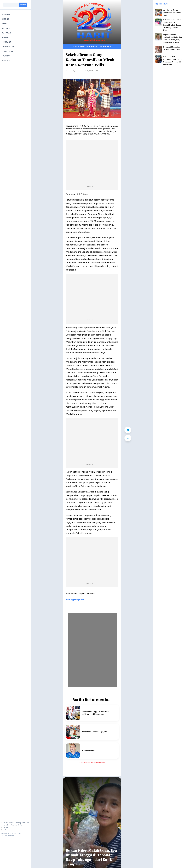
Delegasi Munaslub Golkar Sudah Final (171, 48)
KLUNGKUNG (7, 51)
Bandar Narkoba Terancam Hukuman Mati (172, 13)
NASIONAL (6, 60)
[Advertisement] (92, 163)
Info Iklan (6, 827)
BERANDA (6, 14)
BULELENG (6, 28)
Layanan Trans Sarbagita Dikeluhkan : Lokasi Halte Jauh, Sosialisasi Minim (173, 38)
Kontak (6, 825)
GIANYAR (6, 37)
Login (5, 829)
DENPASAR (6, 33)
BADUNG (5, 19)
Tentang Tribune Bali (22, 823)
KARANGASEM (8, 47)
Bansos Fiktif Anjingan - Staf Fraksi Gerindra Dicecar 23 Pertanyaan (173, 61)
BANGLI (5, 24)
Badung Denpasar (75, 600)
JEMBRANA (6, 42)
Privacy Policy (8, 823)
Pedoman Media (16, 825)
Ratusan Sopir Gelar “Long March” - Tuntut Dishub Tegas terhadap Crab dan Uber (172, 25)
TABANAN (6, 56)
